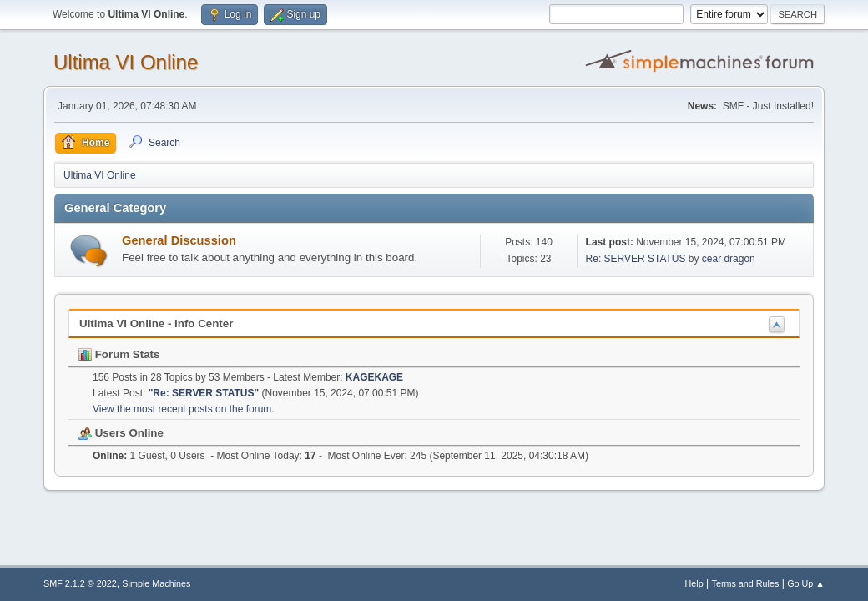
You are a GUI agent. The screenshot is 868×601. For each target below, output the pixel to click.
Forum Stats (119, 354)
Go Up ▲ (806, 583)
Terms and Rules (746, 583)
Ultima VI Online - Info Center (156, 323)
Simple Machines (156, 583)
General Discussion (179, 240)
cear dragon (729, 259)
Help (694, 583)
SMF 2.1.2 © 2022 (80, 583)
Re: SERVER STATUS (636, 259)
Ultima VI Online (126, 62)
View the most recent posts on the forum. (184, 409)
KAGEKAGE (374, 377)
